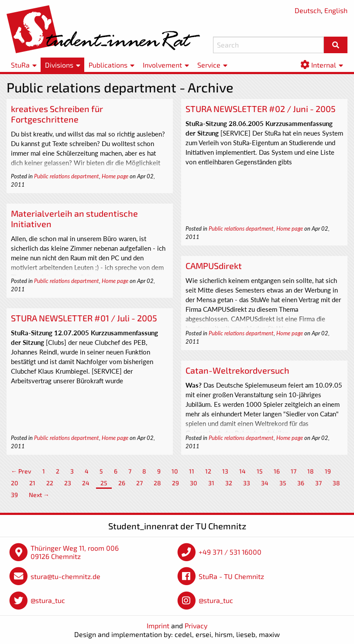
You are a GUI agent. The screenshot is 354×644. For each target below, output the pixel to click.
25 (104, 483)
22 (50, 483)
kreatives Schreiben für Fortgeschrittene (57, 114)
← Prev (21, 471)
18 (311, 471)
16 (277, 471)
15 (260, 471)
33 (247, 483)
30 (194, 483)
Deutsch (308, 10)
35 (283, 483)
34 (265, 483)
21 (32, 483)
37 (318, 483)
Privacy (196, 625)
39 (14, 495)
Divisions (59, 65)
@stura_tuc (48, 600)
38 (336, 483)
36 (301, 483)
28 (157, 483)
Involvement (162, 65)
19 (328, 471)
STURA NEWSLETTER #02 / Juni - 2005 (261, 109)
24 (86, 483)
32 (229, 483)
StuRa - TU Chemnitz (231, 576)
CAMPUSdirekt (214, 266)
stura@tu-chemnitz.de (65, 576)
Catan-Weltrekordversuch (237, 370)
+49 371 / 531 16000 (230, 552)
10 (175, 471)
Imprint (158, 625)
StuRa (20, 65)
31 (211, 483)
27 (139, 483)
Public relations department (67, 176)
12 (208, 471)
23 (68, 483)
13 (225, 471)
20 (15, 483)
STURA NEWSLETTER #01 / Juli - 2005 (84, 318)
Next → (39, 495)
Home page (115, 176)
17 (294, 471)
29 (175, 483)
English (336, 10)
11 (192, 471)
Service (209, 65)
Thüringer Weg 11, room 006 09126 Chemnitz (75, 552)
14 (242, 471)
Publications (108, 65)
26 (122, 483)
